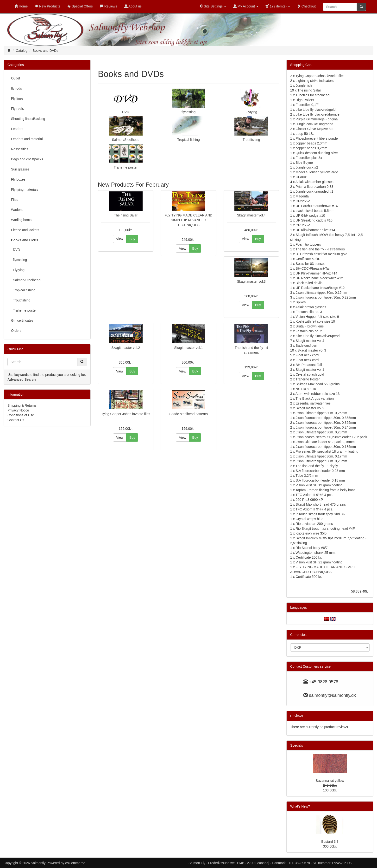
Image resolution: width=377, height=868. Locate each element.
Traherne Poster (308, 379)
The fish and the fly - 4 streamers (320, 249)
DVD (126, 112)
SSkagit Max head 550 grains (318, 384)
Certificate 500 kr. (309, 577)
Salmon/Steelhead (126, 140)
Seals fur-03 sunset (310, 264)
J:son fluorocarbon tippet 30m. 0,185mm (326, 447)
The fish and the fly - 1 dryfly (317, 466)
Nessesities (20, 149)
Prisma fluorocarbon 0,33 (314, 187)
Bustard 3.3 (330, 842)
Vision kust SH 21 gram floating (319, 562)
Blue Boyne (304, 163)
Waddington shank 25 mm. (316, 553)
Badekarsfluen (307, 346)
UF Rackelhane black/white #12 (319, 278)
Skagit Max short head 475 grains (321, 504)
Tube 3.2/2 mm (307, 476)
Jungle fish (304, 85)
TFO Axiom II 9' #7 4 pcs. (314, 509)
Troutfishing (251, 140)
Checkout (306, 6)
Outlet (16, 78)
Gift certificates (22, 320)
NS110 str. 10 (306, 389)
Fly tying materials (25, 189)
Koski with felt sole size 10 (315, 321)
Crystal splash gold (310, 374)
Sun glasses (20, 169)
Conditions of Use (21, 415)
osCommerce (75, 863)
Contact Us (16, 420)
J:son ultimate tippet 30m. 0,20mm (321, 461)
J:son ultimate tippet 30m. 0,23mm (321, 432)
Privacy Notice (18, 410)
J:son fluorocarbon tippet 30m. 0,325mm (326, 423)
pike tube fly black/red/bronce (318, 114)
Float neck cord (307, 355)
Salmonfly (38, 863)
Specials (297, 745)
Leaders (17, 129)
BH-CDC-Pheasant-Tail (313, 268)
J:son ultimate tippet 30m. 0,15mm (321, 293)
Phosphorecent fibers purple (317, 138)
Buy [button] (132, 239)
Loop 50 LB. (305, 134)
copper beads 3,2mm (312, 148)
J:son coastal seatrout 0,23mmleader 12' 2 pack (331, 437)
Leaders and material (27, 139)
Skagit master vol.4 (251, 215)
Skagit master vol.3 (251, 281)
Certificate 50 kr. (308, 259)
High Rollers (305, 100)
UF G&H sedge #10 (310, 215)
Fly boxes (18, 179)
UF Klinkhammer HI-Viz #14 (317, 273)
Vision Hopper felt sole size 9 (317, 317)
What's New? (300, 806)
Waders (17, 210)
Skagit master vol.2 (126, 348)
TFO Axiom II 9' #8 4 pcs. (314, 495)
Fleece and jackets (25, 230)
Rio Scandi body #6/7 (312, 548)
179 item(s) (278, 6)
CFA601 (302, 177)
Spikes (301, 302)
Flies (15, 200)
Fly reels (17, 109)
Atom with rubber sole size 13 (318, 394)
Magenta (302, 196)
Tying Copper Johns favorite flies (126, 414)
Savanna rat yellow (330, 781)
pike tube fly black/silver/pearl (318, 336)
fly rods (16, 88)
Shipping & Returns (22, 405)
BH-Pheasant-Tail (309, 365)
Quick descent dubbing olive (317, 153)
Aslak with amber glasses (314, 182)
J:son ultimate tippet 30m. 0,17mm (321, 456)
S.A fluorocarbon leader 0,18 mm (320, 480)
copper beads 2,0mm (312, 143)
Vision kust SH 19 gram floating (319, 485)
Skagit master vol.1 (188, 348)
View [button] (120, 239)
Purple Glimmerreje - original (317, 119)
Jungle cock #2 (307, 167)
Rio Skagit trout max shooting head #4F (325, 529)
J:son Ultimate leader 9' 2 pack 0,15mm (325, 442)
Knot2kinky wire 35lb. (312, 533)
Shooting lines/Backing (28, 119)
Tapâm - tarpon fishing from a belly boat (325, 490)
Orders (16, 331)
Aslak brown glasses (311, 307)
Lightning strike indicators (315, 81)
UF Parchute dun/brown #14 (317, 206)
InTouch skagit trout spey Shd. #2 (321, 514)
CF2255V (303, 201)
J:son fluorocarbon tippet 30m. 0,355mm (326, 418)
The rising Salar (126, 215)
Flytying (251, 112)
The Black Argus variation (315, 398)
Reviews (297, 716)
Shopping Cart (301, 65)
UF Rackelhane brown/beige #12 (320, 288)
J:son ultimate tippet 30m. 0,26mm (321, 413)
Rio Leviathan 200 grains (314, 524)
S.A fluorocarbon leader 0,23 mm (320, 471)
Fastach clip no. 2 (309, 331)
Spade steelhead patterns (188, 414)
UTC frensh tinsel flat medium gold (322, 254)
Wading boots (21, 220)
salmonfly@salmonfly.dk (332, 695)
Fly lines (17, 98)
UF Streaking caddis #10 (314, 220)
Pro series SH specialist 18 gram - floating (327, 451)
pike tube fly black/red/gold (316, 110)
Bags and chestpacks (27, 159)
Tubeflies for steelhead (312, 95)
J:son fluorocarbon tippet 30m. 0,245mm (326, 427)
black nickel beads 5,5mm (315, 211)
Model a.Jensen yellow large (317, 172)
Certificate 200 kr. (309, 557)
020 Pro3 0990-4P (309, 500)
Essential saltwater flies (313, 403)
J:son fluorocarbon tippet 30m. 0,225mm (326, 297)
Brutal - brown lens (310, 326)
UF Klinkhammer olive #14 (315, 230)
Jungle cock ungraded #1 (314, 191)
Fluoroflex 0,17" (308, 105)
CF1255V (303, 225)
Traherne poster (126, 167)
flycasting (188, 112)
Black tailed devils (309, 283)
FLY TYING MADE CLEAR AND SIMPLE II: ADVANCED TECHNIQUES (188, 220)
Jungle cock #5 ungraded (314, 124)
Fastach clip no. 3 (309, 312)
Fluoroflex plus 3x (309, 158)
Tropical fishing (188, 140)
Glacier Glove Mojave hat (315, 129)
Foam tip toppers (308, 244)
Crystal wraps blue (310, 519)
